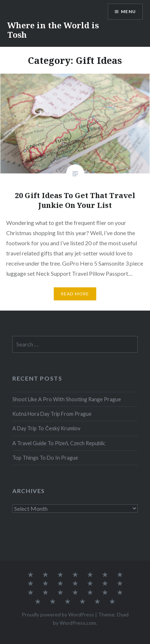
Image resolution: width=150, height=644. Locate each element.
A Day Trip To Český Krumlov (46, 428)
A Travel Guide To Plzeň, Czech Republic (59, 443)
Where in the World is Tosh (53, 30)
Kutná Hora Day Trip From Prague (52, 414)
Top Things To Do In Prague (45, 458)
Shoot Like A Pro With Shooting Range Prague (67, 399)
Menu (128, 11)
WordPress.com (78, 623)
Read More (75, 294)
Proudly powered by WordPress (58, 614)
